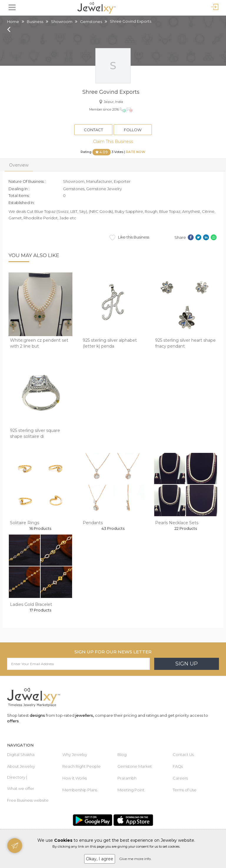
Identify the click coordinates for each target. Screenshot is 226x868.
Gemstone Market (135, 766)
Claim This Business (113, 142)
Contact (93, 130)
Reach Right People (82, 766)
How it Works (75, 778)
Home (13, 22)
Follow (133, 130)
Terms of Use (185, 790)
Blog (122, 754)
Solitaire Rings (25, 523)
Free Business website (28, 800)
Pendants (93, 523)
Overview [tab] (19, 165)
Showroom (62, 22)
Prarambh (127, 778)
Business (35, 22)
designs (37, 715)
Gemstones (91, 22)
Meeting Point (131, 790)
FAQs (178, 766)
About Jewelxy (21, 766)
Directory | (17, 777)
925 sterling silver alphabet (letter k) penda (110, 343)
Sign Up (187, 664)
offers (13, 721)
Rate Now (136, 152)
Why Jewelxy (75, 754)
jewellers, (85, 715)
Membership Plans (80, 790)
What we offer (21, 788)
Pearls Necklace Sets (177, 523)
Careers (180, 778)
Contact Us (183, 754)
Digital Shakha (21, 754)
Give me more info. (135, 859)
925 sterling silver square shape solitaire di (35, 433)
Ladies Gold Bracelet (31, 604)
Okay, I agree (100, 859)
